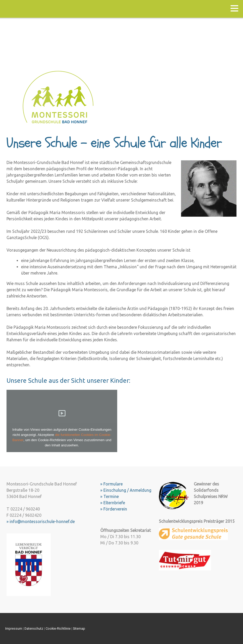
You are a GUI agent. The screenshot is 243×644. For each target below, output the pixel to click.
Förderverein (115, 509)
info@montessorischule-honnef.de (42, 521)
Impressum (14, 628)
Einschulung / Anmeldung (127, 490)
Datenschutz (34, 628)
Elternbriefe (114, 503)
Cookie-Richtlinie (58, 628)
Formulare (113, 484)
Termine (111, 496)
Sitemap (79, 628)
